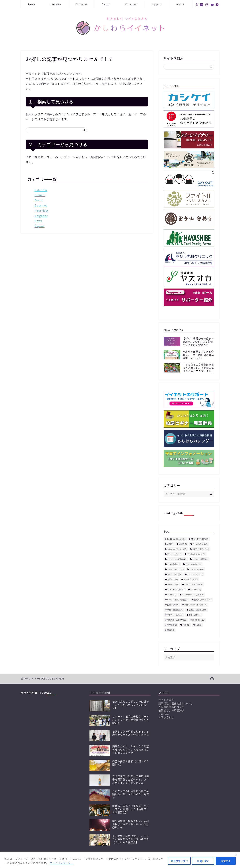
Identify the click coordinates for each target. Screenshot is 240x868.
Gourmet (82, 4)
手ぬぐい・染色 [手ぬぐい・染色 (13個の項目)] (175, 615)
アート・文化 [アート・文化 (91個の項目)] (174, 554)
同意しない (203, 861)
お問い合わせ (166, 717)
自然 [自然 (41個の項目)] (186, 625)
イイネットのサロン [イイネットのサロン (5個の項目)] (196, 554)
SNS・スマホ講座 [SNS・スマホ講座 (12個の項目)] (200, 539)
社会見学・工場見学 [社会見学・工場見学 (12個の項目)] (177, 620)
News (32, 4)
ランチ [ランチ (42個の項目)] (172, 595)
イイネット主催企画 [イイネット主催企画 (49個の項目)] (177, 559)
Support (156, 4)
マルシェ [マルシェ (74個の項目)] (196, 589)
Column (40, 195)
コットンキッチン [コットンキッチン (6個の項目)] (175, 569)
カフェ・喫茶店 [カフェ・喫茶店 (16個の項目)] (193, 564)
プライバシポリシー (61, 863)
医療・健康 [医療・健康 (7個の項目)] (173, 605)
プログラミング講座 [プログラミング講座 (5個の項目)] (193, 584)
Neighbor (41, 216)
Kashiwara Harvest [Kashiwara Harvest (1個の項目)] (176, 539)
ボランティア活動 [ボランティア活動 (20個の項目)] (176, 589)
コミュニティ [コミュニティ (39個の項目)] (196, 569)
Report (106, 4)
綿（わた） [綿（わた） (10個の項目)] (198, 620)
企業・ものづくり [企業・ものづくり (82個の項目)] (203, 600)
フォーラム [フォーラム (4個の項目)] (173, 584)
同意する (226, 861)
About (180, 4)
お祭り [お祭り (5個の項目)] (183, 544)
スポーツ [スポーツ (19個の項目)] (172, 579)
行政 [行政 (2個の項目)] (198, 625)
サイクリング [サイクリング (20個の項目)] (174, 574)
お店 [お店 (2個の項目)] (170, 544)
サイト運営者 (166, 700)
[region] (120, 860)
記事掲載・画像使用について (175, 703)
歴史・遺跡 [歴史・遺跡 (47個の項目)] (195, 615)
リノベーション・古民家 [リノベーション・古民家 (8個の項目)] (193, 595)
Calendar (131, 4)
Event (39, 200)
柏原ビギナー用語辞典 (171, 710)
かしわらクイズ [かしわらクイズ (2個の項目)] (200, 544)
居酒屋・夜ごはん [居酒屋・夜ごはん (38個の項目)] (198, 610)
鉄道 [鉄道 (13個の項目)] (171, 630)
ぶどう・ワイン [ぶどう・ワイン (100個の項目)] (201, 549)
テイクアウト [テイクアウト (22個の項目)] (191, 579)
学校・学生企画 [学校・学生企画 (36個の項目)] (175, 610)
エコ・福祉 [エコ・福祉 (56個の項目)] (173, 564)
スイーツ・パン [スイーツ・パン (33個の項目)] (195, 574)
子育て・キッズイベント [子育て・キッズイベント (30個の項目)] (196, 605)
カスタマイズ (178, 861)
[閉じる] (236, 855)
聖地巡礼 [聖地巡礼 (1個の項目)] (172, 625)
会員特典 (164, 714)
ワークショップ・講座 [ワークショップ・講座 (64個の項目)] (178, 600)
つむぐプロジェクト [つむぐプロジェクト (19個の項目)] (177, 549)
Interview (56, 4)
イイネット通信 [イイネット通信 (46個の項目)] (200, 559)
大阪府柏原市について (171, 707)
